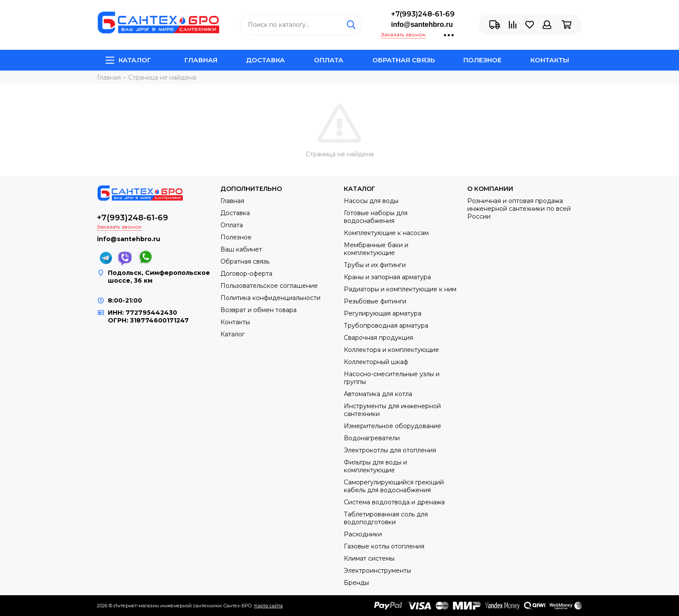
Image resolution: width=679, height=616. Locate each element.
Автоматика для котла (378, 394)
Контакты (550, 60)
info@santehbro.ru (422, 24)
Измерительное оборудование (393, 426)
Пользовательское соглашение (269, 286)
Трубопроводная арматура (386, 326)
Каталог (128, 60)
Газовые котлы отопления (384, 546)
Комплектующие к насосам (386, 233)
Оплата (329, 60)
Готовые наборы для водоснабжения (376, 217)
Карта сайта (268, 606)
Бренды (356, 583)
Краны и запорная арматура (387, 277)
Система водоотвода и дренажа (394, 502)
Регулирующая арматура (383, 313)
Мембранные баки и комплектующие (376, 249)
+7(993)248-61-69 (423, 14)
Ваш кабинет (241, 249)
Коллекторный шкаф (376, 362)
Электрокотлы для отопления (390, 450)
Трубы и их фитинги (375, 265)
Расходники (363, 534)
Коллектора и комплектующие (391, 350)
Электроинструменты (377, 571)
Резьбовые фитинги (375, 301)
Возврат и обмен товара (259, 310)
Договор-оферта (246, 274)
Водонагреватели (372, 438)
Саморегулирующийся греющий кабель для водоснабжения (394, 486)
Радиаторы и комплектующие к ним (400, 289)
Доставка (265, 60)
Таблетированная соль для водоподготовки (386, 518)
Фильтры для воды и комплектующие (375, 466)
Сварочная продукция (378, 338)
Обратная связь (404, 60)
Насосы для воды (371, 201)
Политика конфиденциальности (270, 298)
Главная (201, 60)
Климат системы (369, 558)
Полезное (482, 60)
